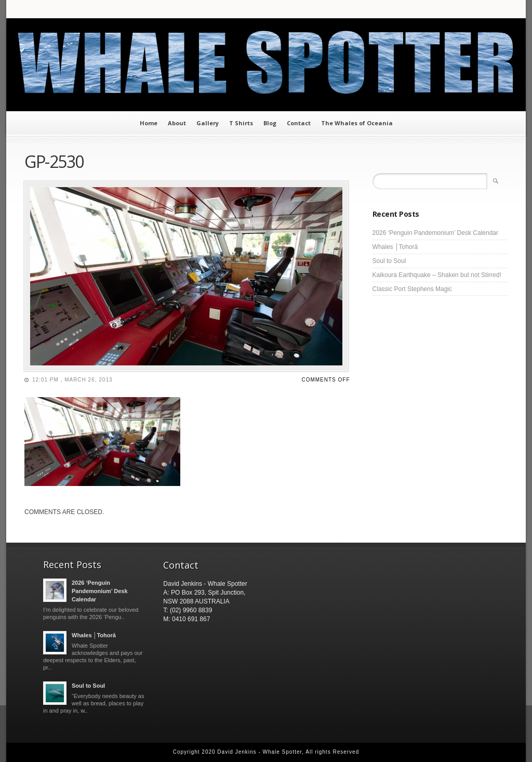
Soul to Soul (389, 261)
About (177, 123)
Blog (270, 123)
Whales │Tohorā (395, 247)
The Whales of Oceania (357, 123)
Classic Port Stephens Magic (412, 289)
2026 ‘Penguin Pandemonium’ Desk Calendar (435, 233)
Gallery (208, 123)
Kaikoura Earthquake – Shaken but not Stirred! (437, 275)
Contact (299, 123)
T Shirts (241, 123)
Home (149, 123)
